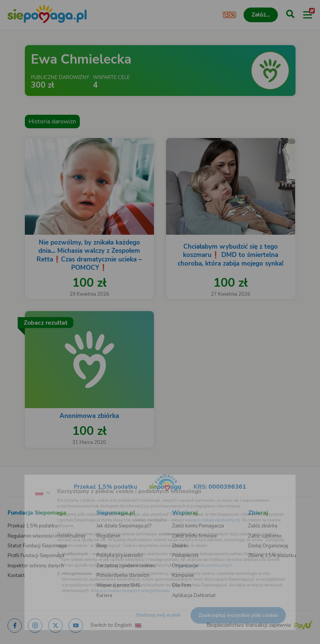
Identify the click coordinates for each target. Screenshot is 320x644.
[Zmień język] (21, 482)
